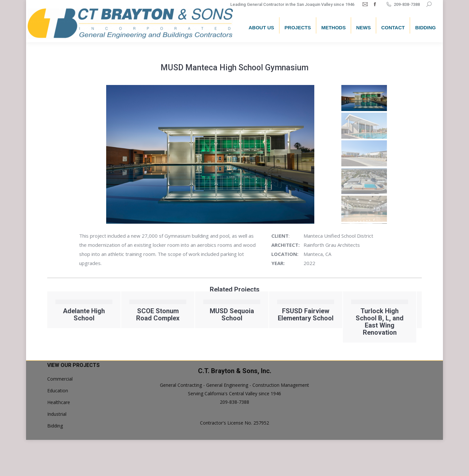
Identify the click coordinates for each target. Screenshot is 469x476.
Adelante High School (146, 315)
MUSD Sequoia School (293, 315)
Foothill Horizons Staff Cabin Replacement (72, 318)
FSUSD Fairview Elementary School (368, 315)
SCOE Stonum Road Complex (220, 315)
